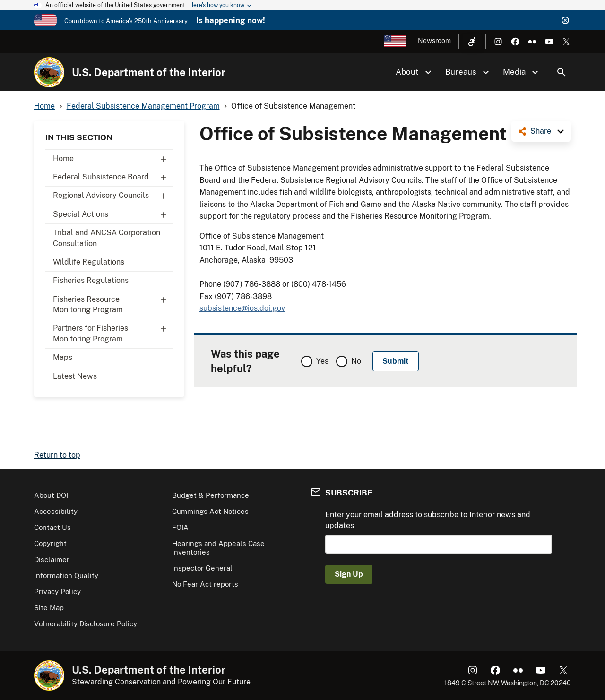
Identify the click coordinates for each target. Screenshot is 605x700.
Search (562, 72)
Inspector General (202, 568)
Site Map (49, 608)
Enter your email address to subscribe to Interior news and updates (428, 520)
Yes (322, 361)
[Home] (49, 72)
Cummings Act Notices (210, 511)
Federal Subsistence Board (113, 177)
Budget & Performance (211, 495)
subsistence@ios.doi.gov (242, 308)
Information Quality (66, 576)
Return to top (57, 455)
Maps (63, 357)
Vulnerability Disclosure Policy (86, 624)
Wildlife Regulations (89, 262)
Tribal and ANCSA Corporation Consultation (107, 238)
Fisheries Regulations (91, 280)
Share (541, 131)
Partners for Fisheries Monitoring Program (113, 331)
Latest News (75, 376)
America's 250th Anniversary (147, 21)
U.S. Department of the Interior (149, 72)
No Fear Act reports (205, 584)
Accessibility (56, 511)
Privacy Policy (57, 592)
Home (113, 159)
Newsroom (434, 41)
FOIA (180, 527)
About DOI (51, 495)
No (356, 361)
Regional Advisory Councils (113, 196)
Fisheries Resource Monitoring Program (113, 302)
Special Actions (113, 214)
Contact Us (52, 527)
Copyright (50, 543)
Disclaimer (52, 559)
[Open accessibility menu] (472, 42)
